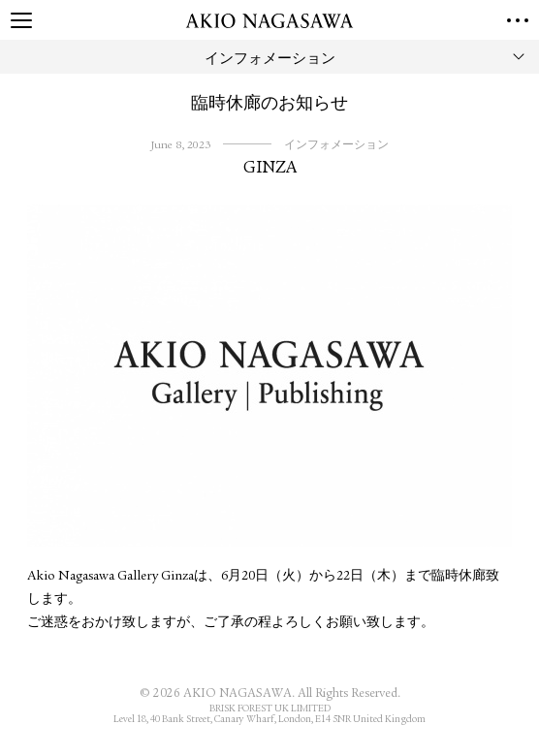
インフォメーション (336, 145)
